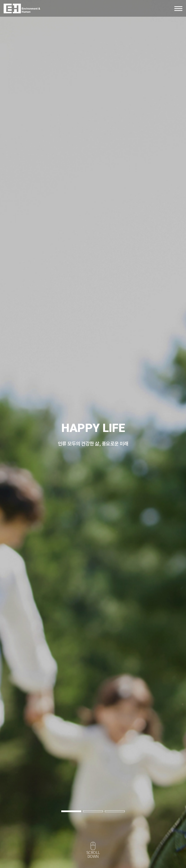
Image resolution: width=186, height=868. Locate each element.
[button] (71, 811)
